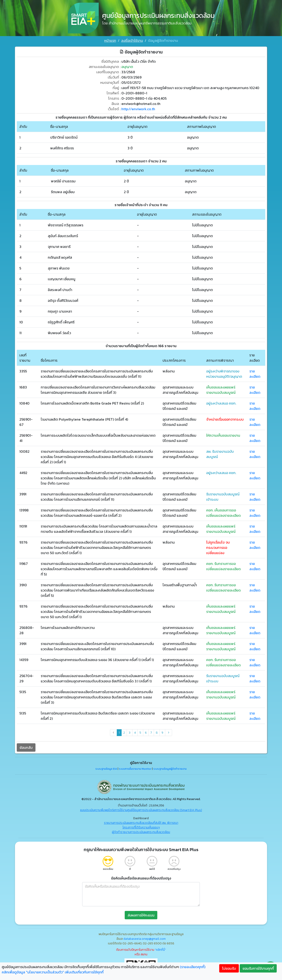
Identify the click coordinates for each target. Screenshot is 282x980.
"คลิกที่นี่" (160, 950)
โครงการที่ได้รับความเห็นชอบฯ (141, 827)
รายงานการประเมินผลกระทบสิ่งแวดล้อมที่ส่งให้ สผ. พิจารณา (141, 823)
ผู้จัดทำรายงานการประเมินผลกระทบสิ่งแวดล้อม (141, 832)
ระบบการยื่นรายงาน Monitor (135, 769)
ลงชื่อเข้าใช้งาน (132, 40)
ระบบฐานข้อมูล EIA (106, 769)
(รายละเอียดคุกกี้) (193, 967)
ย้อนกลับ (26, 747)
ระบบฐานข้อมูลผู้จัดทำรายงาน (170, 769)
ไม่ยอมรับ (229, 968)
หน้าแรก (110, 40)
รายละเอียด (255, 374)
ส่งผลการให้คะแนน (141, 915)
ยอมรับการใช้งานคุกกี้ (258, 968)
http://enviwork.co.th (138, 109)
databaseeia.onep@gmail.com (145, 939)
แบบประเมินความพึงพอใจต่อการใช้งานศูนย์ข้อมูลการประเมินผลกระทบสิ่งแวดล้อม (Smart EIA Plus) (141, 810)
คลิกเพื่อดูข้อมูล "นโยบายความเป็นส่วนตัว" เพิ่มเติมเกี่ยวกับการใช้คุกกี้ (53, 972)
